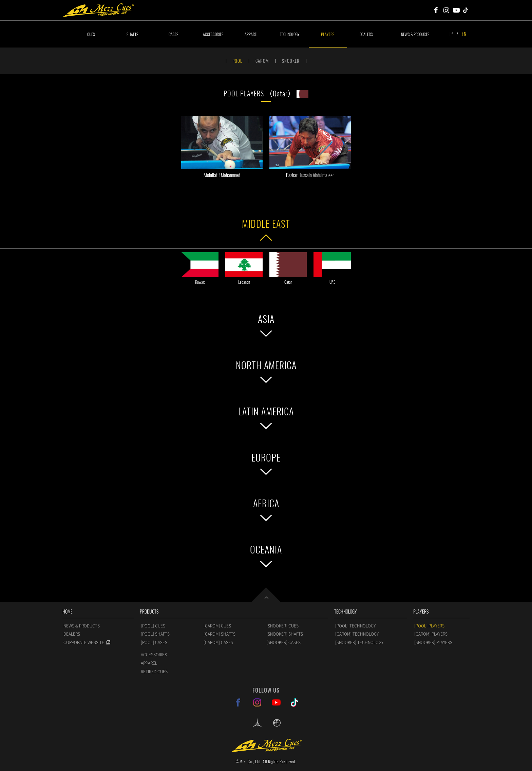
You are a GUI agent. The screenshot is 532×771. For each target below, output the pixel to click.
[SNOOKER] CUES (282, 626)
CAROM (262, 61)
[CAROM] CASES (218, 642)
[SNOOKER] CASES (283, 642)
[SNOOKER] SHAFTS (285, 634)
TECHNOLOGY (290, 34)
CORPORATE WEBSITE (84, 642)
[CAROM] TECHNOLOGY (357, 634)
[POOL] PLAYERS (429, 626)
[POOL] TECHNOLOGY (355, 626)
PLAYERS (328, 34)
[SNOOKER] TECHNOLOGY (359, 642)
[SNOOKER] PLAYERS (433, 642)
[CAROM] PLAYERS (431, 634)
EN (464, 34)
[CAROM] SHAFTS (220, 634)
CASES (174, 34)
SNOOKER (291, 61)
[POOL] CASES (154, 642)
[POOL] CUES (153, 626)
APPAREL (251, 34)
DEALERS (366, 34)
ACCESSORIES (213, 34)
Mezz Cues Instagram (446, 10)
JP (451, 34)
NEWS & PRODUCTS (415, 34)
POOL (237, 61)
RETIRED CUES (154, 672)
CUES (91, 34)
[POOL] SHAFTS (155, 634)
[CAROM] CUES (217, 626)
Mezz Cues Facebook (436, 10)
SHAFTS (132, 34)
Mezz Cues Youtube (456, 10)
